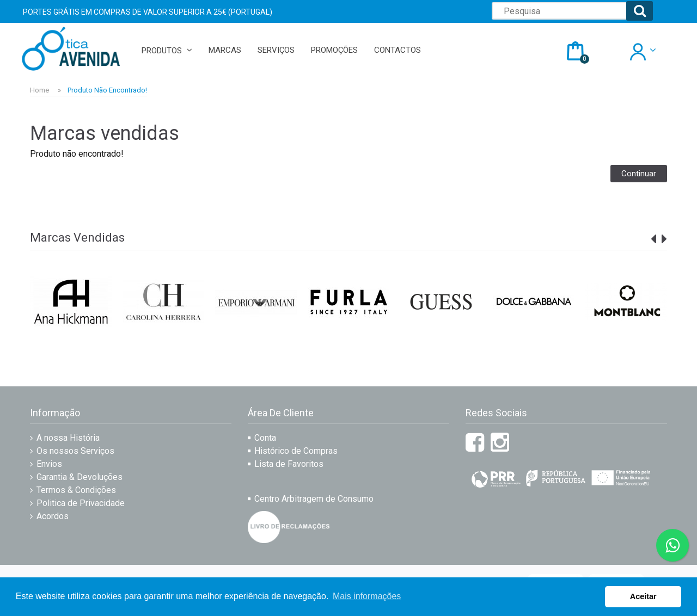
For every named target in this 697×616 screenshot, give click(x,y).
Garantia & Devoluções (80, 477)
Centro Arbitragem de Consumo (314, 499)
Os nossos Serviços (75, 451)
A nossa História (68, 438)
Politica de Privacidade (81, 503)
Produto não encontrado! (107, 90)
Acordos (53, 516)
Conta (265, 438)
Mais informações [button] (367, 596)
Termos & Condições (76, 490)
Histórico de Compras (296, 451)
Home (39, 90)
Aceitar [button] (643, 596)
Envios (49, 464)
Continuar (639, 174)
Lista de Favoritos (289, 464)
